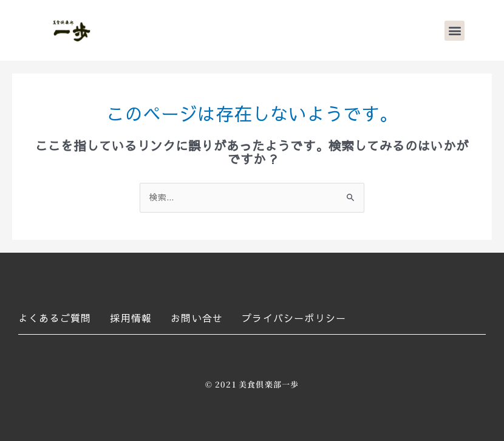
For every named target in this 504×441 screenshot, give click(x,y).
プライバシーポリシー (294, 318)
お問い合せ (197, 318)
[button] (455, 31)
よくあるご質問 (55, 318)
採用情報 (131, 318)
